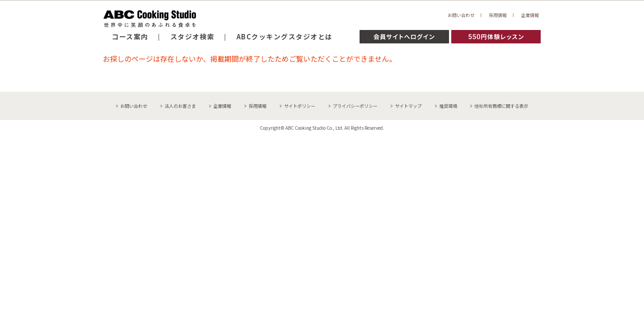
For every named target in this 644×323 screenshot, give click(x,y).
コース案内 (130, 36)
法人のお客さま (180, 106)
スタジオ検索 (193, 36)
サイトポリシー (300, 106)
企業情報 (530, 15)
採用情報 (498, 15)
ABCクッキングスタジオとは (285, 36)
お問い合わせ (461, 15)
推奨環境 (448, 106)
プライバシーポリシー (355, 106)
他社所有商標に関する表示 (501, 106)
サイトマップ (408, 106)
